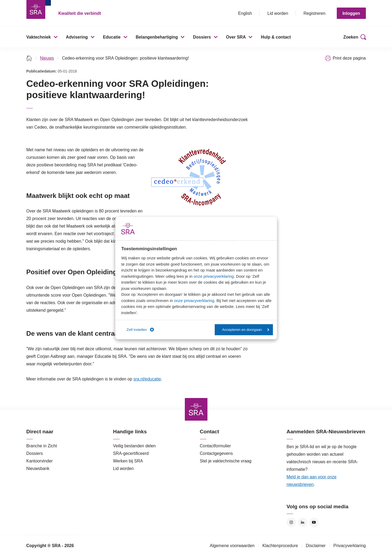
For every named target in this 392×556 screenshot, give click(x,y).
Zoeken (351, 37)
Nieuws (47, 58)
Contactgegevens (216, 453)
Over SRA (236, 37)
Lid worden (278, 13)
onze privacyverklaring (214, 276)
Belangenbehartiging (157, 37)
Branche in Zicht (42, 446)
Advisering (77, 37)
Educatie (112, 37)
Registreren (314, 13)
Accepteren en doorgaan (246, 330)
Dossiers (202, 37)
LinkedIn (303, 522)
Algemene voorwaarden (232, 546)
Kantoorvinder (40, 461)
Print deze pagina (349, 58)
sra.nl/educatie (147, 379)
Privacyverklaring (350, 546)
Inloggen (351, 13)
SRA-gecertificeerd (131, 453)
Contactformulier (216, 446)
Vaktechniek (39, 37)
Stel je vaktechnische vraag (226, 461)
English (245, 13)
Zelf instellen (141, 330)
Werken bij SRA (128, 461)
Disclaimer (316, 546)
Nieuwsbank (38, 469)
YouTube (314, 522)
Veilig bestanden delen (135, 446)
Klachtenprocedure (280, 546)
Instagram (291, 522)
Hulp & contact (276, 37)
